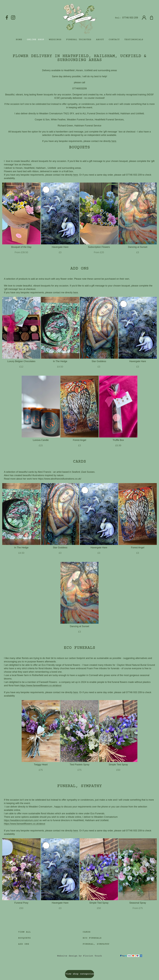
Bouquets (25, 938)
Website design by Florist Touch (79, 956)
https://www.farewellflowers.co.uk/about (41, 686)
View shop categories (80, 974)
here (114, 141)
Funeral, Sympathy (96, 944)
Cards (87, 932)
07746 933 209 (130, 18)
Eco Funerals (92, 938)
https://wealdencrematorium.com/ (21, 820)
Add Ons (24, 944)
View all (25, 932)
